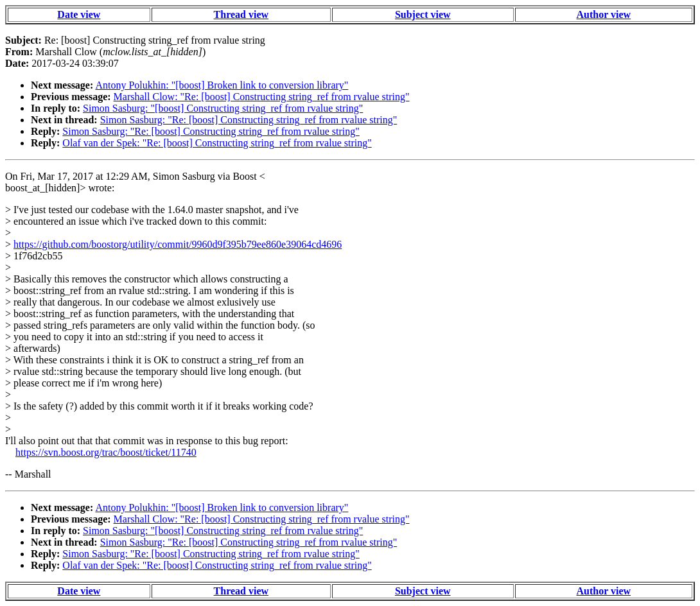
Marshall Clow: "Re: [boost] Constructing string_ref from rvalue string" (262, 97)
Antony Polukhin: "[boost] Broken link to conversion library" (222, 85)
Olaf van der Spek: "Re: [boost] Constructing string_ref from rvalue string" (217, 143)
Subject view (423, 14)
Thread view (241, 14)
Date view (79, 14)
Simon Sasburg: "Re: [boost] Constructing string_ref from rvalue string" (249, 120)
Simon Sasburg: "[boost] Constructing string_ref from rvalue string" (223, 108)
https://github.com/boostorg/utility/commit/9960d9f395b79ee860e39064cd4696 (178, 244)
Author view (604, 14)
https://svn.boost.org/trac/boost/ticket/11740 (106, 452)
